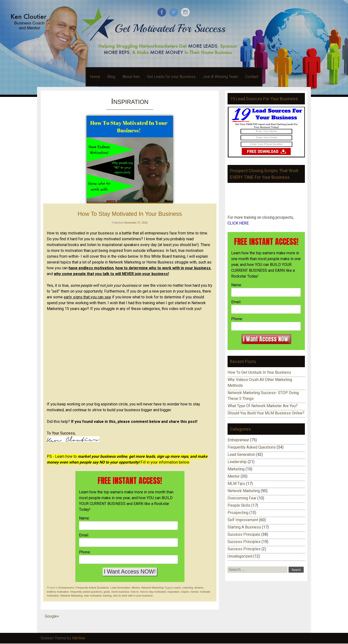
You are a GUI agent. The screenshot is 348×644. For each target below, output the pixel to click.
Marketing (236, 469)
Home (95, 77)
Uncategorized (240, 556)
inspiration (174, 592)
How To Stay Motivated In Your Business (130, 214)
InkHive (79, 638)
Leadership (237, 462)
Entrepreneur (66, 588)
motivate (205, 592)
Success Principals (244, 534)
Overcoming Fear (242, 498)
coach (177, 588)
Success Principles (244, 542)
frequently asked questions (86, 592)
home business (120, 592)
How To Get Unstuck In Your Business (259, 372)
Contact (252, 77)
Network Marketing (152, 588)
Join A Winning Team (220, 77)
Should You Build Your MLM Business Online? (266, 413)
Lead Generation (120, 588)
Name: (84, 518)
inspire (185, 592)
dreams (199, 588)
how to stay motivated (153, 592)
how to (135, 592)
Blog (111, 77)
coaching (188, 588)
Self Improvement (243, 520)
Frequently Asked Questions (92, 588)
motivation (53, 596)
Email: (84, 535)
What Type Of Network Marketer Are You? (263, 406)
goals (107, 592)
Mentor (136, 588)
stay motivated (93, 596)
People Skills (239, 505)
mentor (195, 592)
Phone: (85, 552)
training (107, 596)
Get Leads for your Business (171, 77)
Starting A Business (244, 527)
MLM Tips (236, 484)
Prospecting (238, 513)
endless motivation (58, 592)
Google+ (52, 616)
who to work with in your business (133, 596)
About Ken (131, 77)
